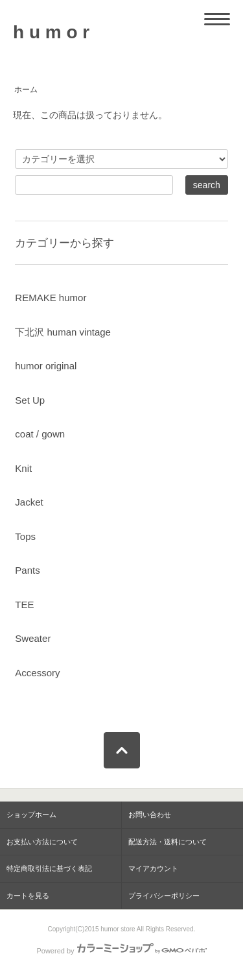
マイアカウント (153, 868)
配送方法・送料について (168, 842)
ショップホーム (31, 815)
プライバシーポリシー (164, 896)
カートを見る (28, 896)
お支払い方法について (42, 842)
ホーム (26, 90)
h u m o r (51, 32)
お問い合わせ (150, 815)
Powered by (121, 951)
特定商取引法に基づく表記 (49, 868)
